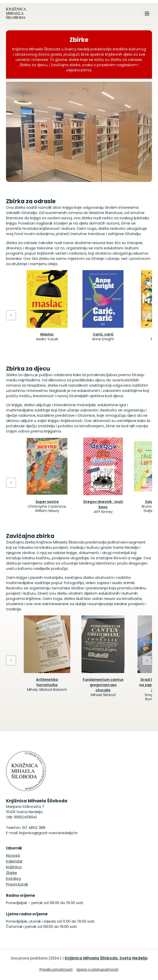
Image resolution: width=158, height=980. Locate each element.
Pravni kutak (17, 884)
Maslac (47, 334)
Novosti (13, 855)
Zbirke (11, 873)
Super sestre (47, 502)
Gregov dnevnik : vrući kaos (103, 504)
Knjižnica (14, 867)
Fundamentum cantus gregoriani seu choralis (103, 685)
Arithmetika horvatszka (47, 682)
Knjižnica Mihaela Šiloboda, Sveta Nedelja (106, 958)
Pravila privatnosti (56, 969)
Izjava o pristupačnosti (97, 969)
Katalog (13, 878)
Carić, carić (103, 334)
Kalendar (14, 861)
